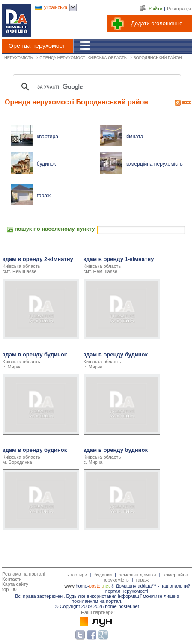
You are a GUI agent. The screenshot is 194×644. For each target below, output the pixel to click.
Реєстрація (179, 9)
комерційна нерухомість (154, 164)
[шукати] (96, 87)
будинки (103, 575)
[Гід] (86, 45)
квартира (48, 137)
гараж (44, 196)
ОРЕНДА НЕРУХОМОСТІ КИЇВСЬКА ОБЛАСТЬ (83, 58)
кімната (134, 137)
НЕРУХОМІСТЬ (19, 58)
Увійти (155, 9)
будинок (46, 164)
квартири (77, 575)
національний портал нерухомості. (148, 588)
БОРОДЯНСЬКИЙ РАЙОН (157, 58)
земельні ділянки (137, 575)
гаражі (143, 580)
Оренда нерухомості (38, 46)
